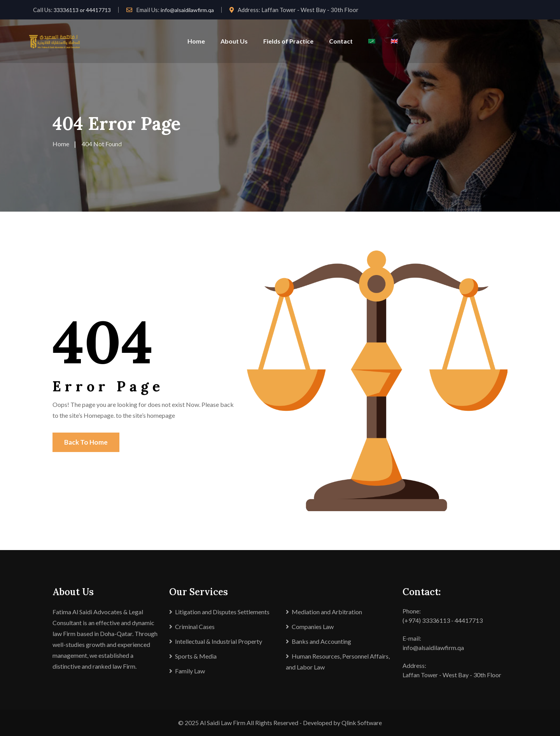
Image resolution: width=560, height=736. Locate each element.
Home (196, 41)
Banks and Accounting (321, 641)
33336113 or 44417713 (82, 10)
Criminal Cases (195, 626)
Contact (341, 41)
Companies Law (313, 626)
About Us (234, 41)
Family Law (190, 671)
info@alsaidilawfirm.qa (187, 10)
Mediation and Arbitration (327, 612)
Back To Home (86, 442)
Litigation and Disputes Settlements (222, 612)
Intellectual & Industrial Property (219, 641)
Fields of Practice (288, 41)
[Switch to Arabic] (372, 41)
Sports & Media (196, 656)
